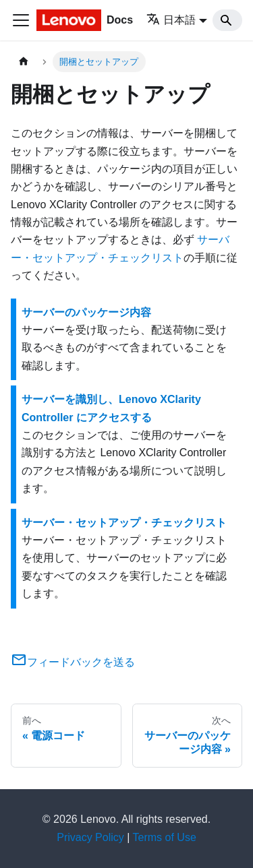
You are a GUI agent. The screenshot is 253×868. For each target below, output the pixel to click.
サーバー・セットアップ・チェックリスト (124, 523)
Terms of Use (165, 837)
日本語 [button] (171, 20)
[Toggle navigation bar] (21, 20)
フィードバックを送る (73, 662)
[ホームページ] (24, 62)
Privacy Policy (90, 837)
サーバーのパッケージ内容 (86, 312)
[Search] (227, 20)
